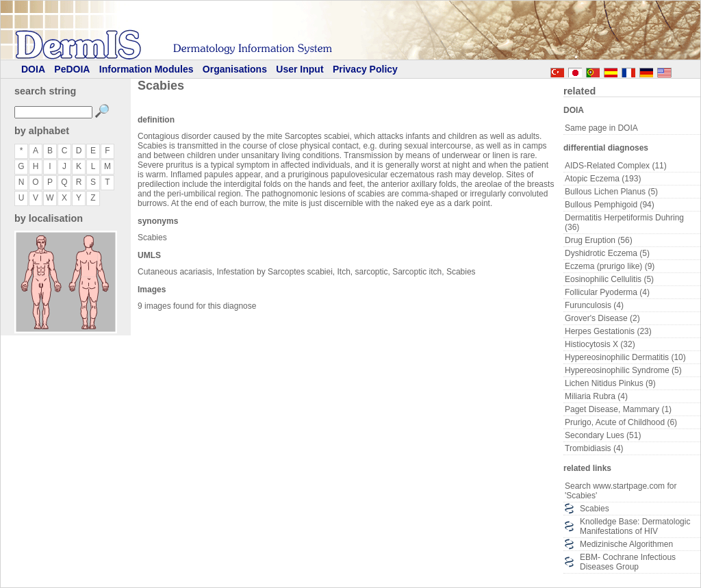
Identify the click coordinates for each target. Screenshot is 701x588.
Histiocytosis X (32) (600, 344)
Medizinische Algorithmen (626, 544)
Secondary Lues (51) (603, 435)
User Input (299, 69)
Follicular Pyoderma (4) (607, 292)
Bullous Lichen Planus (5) (611, 192)
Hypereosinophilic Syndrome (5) (623, 370)
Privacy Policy (365, 69)
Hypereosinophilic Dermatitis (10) (625, 357)
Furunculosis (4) (594, 305)
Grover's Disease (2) (602, 318)
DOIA (33, 69)
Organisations (235, 69)
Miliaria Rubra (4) (596, 396)
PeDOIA (72, 69)
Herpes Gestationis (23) (608, 331)
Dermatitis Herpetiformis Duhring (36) (624, 222)
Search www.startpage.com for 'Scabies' (621, 491)
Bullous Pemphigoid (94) (610, 205)
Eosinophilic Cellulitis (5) (609, 279)
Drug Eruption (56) (599, 240)
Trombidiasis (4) (594, 448)
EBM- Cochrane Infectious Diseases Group (628, 562)
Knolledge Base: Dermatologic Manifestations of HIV (635, 526)
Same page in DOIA (601, 128)
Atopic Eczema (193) (603, 179)
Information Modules (146, 69)
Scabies (595, 509)
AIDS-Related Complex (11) (616, 166)
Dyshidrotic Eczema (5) (607, 253)
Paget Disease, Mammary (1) (618, 409)
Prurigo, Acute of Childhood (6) (621, 422)
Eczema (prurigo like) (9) (610, 266)
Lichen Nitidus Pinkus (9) (610, 383)
